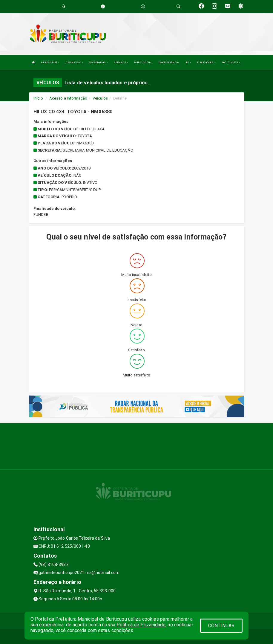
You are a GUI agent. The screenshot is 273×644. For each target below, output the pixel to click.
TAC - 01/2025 (231, 62)
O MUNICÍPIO (74, 62)
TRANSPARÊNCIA (168, 62)
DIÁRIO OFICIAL (143, 62)
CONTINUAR (221, 626)
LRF (188, 62)
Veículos (100, 98)
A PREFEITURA (50, 62)
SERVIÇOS (121, 62)
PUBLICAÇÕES (206, 62)
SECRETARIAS (98, 62)
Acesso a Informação (68, 98)
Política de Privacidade (141, 625)
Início (38, 98)
